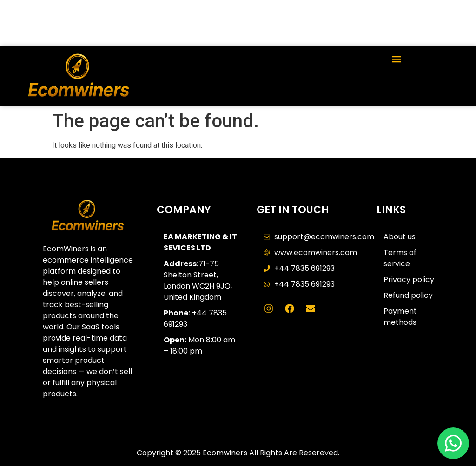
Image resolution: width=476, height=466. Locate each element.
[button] (397, 59)
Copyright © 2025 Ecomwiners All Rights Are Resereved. (238, 453)
